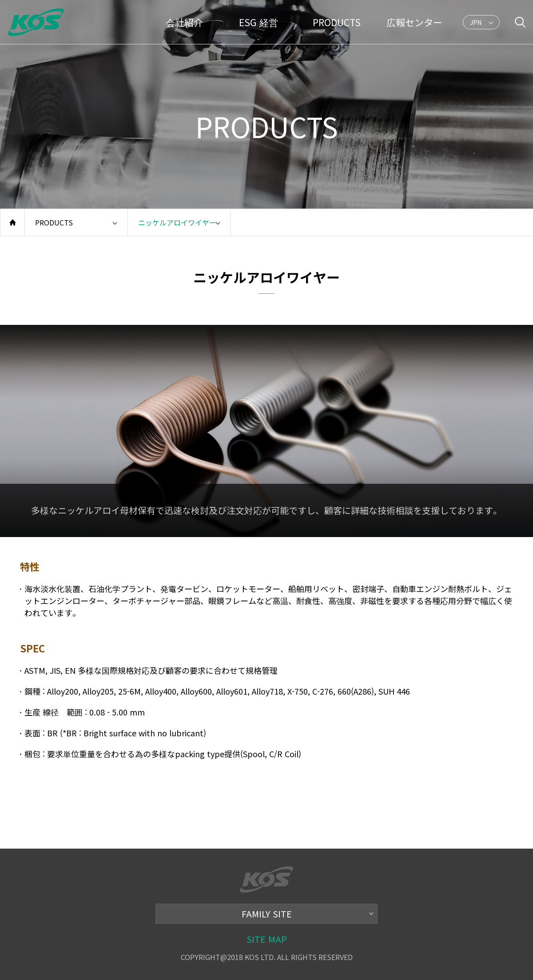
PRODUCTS (337, 22)
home (12, 222)
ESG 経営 (259, 22)
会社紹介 (184, 22)
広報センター (414, 22)
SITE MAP (267, 939)
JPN (477, 24)
